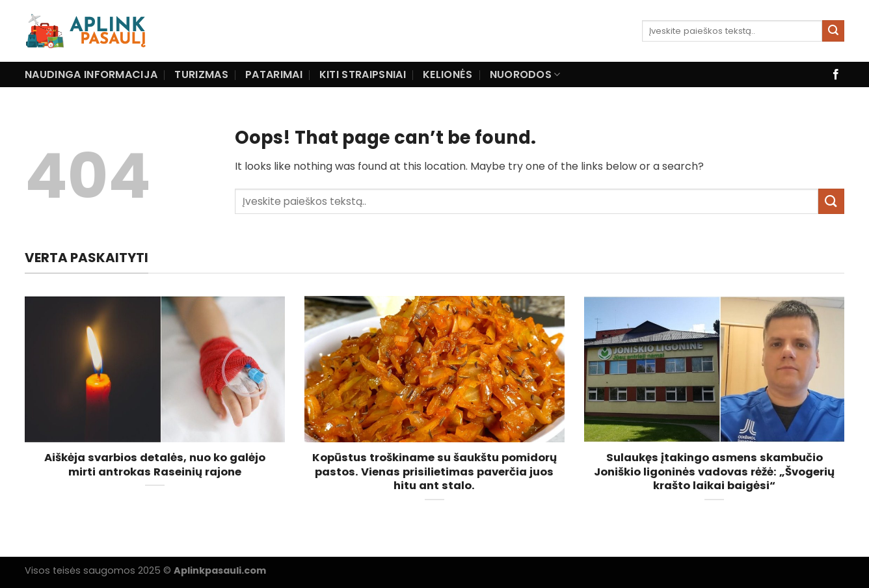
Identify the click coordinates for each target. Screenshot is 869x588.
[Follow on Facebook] (836, 75)
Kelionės (448, 74)
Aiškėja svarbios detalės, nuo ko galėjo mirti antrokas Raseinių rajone (155, 465)
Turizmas (201, 74)
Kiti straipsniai (363, 74)
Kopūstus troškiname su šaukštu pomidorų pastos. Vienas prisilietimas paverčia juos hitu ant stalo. (434, 472)
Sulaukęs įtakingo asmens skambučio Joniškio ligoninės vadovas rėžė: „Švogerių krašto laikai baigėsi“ (714, 472)
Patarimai (274, 74)
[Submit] (833, 31)
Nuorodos (525, 74)
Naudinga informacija (91, 74)
